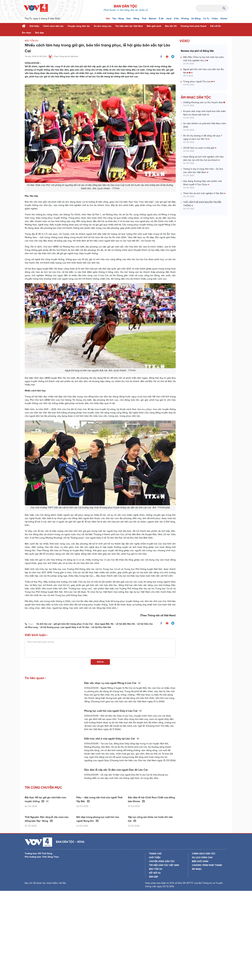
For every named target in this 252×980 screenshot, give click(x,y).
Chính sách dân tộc (53, 26)
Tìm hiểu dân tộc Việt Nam (129, 26)
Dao (129, 19)
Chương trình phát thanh (193, 26)
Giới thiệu (34, 26)
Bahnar (153, 19)
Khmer (224, 19)
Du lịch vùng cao (103, 26)
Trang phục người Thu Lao (199, 82)
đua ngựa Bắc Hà (105, 624)
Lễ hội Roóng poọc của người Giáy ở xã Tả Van (65, 627)
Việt (108, 19)
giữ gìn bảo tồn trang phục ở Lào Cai (73, 624)
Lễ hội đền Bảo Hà (126, 624)
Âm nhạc (27, 33)
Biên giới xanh (154, 26)
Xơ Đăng (196, 19)
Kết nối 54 (215, 26)
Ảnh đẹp (39, 33)
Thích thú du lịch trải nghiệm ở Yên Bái (204, 194)
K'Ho (176, 19)
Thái (144, 19)
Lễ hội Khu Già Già (101, 627)
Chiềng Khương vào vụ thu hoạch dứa (204, 103)
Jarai (169, 19)
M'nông (185, 19)
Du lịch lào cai (44, 624)
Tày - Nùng (118, 19)
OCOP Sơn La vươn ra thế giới (200, 148)
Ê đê (161, 19)
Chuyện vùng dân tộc (79, 26)
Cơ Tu (206, 19)
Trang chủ (155, 943)
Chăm (215, 19)
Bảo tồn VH (171, 26)
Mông (136, 19)
